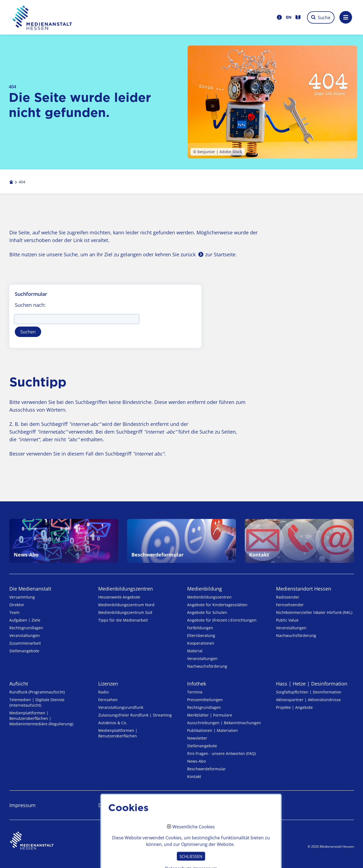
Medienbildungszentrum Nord (126, 605)
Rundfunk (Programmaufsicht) (37, 692)
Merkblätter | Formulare (210, 715)
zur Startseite (220, 254)
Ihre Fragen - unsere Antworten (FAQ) (221, 753)
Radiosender (288, 597)
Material (195, 651)
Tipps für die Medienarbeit (123, 620)
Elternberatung (201, 635)
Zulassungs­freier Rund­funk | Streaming (135, 715)
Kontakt (194, 776)
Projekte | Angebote (294, 707)
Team (14, 612)
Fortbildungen (200, 628)
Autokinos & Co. (113, 723)
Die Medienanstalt (30, 589)
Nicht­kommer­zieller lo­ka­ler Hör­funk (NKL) (314, 612)
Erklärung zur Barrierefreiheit (221, 805)
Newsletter (197, 738)
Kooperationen (201, 643)
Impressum (22, 805)
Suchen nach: (30, 305)
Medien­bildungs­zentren (126, 589)
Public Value (287, 620)
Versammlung (22, 597)
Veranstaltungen (25, 635)
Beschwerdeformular (206, 769)
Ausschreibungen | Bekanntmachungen (224, 723)
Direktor (17, 605)
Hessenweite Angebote (119, 597)
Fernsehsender (290, 605)
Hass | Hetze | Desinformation (312, 684)
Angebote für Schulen (207, 612)
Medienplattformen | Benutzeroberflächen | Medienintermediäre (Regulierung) (41, 718)
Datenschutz (112, 805)
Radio (103, 692)
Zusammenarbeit (25, 643)
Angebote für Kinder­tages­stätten (217, 605)
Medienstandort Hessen (304, 589)
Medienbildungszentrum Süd (125, 612)
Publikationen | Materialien (213, 730)
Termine (195, 692)
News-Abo (196, 761)
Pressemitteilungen (205, 700)
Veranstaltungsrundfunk (121, 707)
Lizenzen (108, 684)
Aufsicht (19, 684)
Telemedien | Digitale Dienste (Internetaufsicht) (37, 702)
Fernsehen (108, 700)
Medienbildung (205, 589)
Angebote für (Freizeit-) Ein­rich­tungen (222, 620)
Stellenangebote (24, 651)
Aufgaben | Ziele (25, 620)
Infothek (197, 684)
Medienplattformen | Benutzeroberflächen (118, 733)
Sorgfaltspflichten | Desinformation (309, 692)
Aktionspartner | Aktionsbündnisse (308, 700)
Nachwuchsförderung (207, 666)
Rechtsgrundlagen (26, 628)
